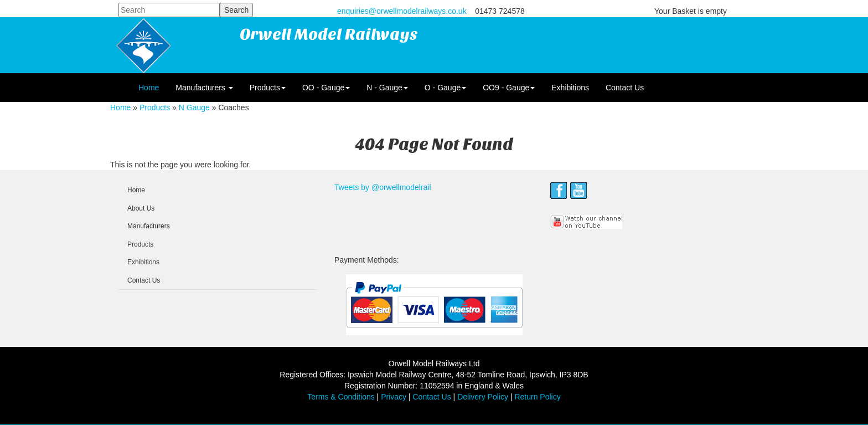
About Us (141, 208)
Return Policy (537, 397)
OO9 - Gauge (509, 88)
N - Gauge (387, 88)
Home (149, 88)
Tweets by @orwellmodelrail (383, 187)
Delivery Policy (483, 397)
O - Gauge (445, 88)
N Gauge (194, 107)
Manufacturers (204, 88)
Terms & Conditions (341, 397)
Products (268, 88)
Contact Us (625, 88)
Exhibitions (570, 88)
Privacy (394, 397)
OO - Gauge (326, 88)
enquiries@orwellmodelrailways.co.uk (402, 11)
